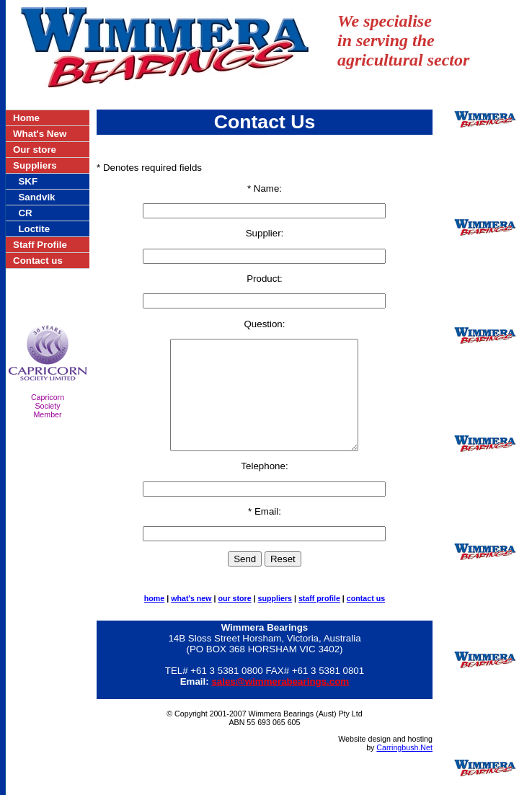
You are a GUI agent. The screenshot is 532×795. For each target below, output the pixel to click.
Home (26, 118)
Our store (35, 150)
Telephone (263, 488)
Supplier (263, 233)
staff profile (319, 620)
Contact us (38, 261)
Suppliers (35, 165)
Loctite (34, 229)
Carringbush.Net (404, 769)
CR (25, 213)
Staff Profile (40, 245)
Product (263, 279)
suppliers (275, 620)
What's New (40, 134)
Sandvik (36, 197)
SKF (28, 181)
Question (263, 324)
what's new (191, 620)
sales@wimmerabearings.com (280, 703)
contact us (366, 620)
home (154, 620)
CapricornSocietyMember (48, 406)
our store (234, 620)
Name (267, 188)
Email (266, 533)
